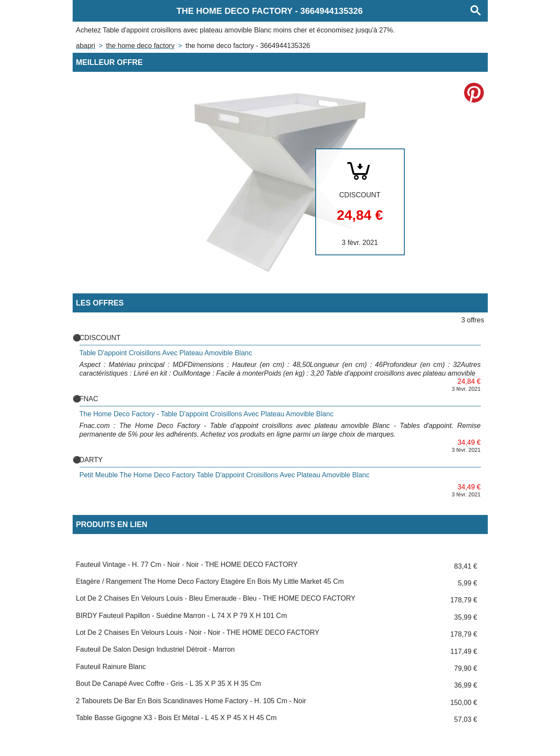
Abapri (86, 46)
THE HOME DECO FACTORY (140, 46)
